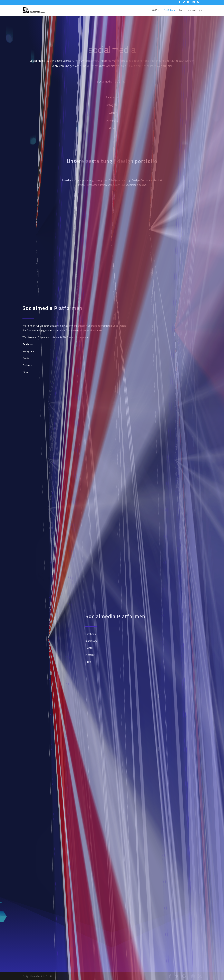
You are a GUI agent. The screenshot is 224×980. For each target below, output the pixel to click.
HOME (154, 10)
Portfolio (168, 10)
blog (182, 10)
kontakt (192, 10)
